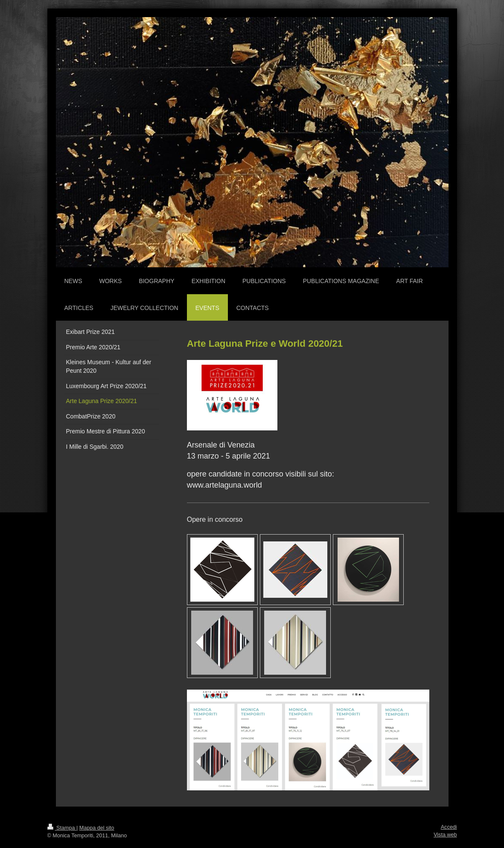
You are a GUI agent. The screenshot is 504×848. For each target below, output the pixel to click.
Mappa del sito (97, 828)
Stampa (62, 828)
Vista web (445, 835)
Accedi (449, 827)
